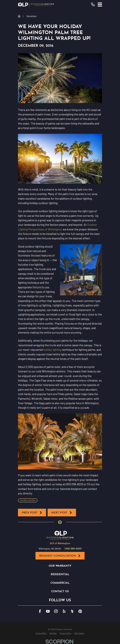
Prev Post (32, 513)
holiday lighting (52, 350)
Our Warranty (60, 566)
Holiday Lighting (28, 500)
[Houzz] (72, 611)
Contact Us (60, 592)
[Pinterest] (80, 611)
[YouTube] (48, 611)
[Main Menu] (100, 5)
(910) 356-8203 (73, 549)
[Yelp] (64, 611)
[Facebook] (40, 611)
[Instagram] (56, 611)
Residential (60, 574)
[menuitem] (41, 633)
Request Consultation (60, 556)
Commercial (60, 583)
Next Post (62, 513)
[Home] (36, 5)
